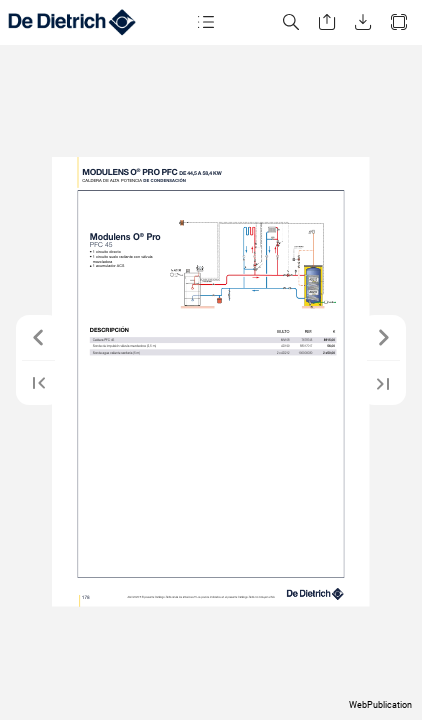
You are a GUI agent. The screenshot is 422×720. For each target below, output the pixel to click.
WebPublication (380, 705)
